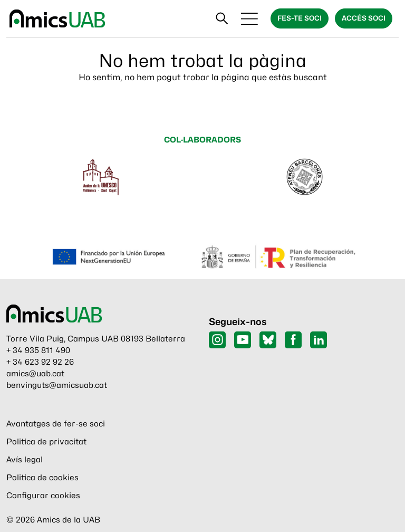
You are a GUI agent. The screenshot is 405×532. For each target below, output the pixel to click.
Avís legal (25, 460)
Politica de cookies (42, 478)
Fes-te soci (300, 18)
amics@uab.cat (35, 374)
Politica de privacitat (46, 442)
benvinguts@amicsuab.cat (57, 385)
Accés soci (364, 18)
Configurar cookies (43, 496)
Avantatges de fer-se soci (56, 424)
